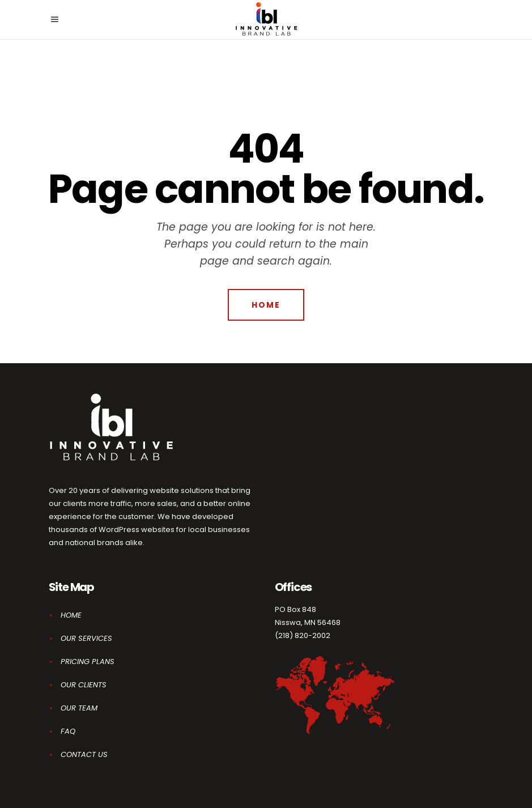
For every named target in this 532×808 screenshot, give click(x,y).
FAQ (68, 731)
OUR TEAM (79, 708)
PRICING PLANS (88, 662)
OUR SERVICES (86, 638)
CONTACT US (84, 754)
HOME (71, 615)
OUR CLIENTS (84, 685)
